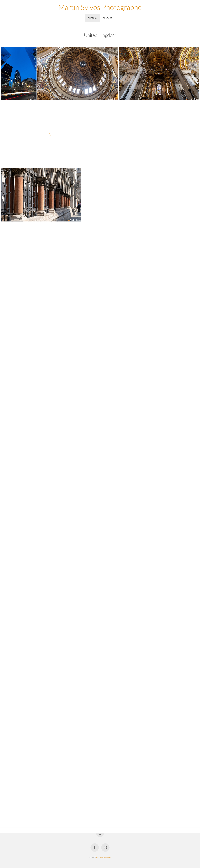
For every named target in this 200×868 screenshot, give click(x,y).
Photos (92, 18)
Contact (107, 18)
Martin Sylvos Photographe (100, 7)
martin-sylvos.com (104, 857)
